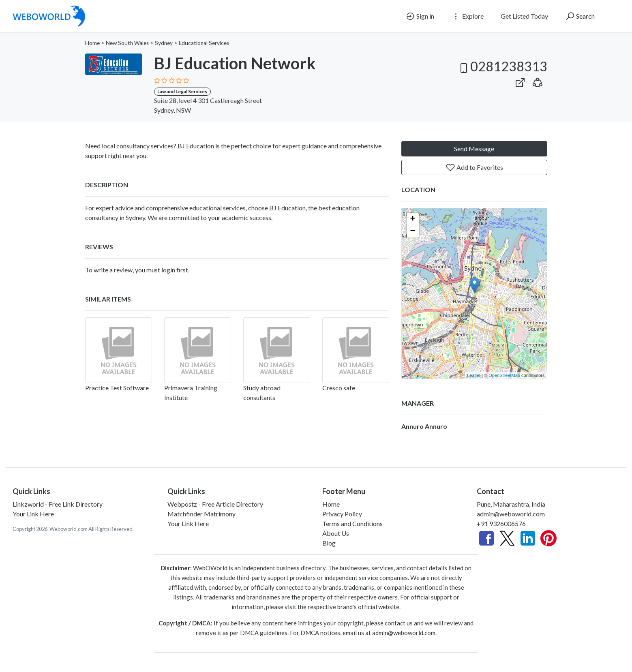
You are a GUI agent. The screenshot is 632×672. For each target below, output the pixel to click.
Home (92, 43)
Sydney (164, 43)
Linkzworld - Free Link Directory (58, 504)
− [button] (412, 231)
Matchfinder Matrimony (201, 514)
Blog (329, 543)
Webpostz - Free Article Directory (215, 504)
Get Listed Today (524, 16)
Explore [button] (467, 16)
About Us (336, 533)
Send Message (474, 149)
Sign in (420, 16)
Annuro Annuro (424, 426)
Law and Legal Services (182, 91)
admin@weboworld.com (511, 514)
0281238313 (502, 66)
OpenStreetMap (504, 375)
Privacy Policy (342, 514)
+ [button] (412, 219)
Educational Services (204, 43)
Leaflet (474, 375)
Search (580, 16)
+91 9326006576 (501, 523)
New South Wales (127, 43)
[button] (538, 81)
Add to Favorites (474, 167)
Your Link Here (33, 514)
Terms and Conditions (352, 523)
